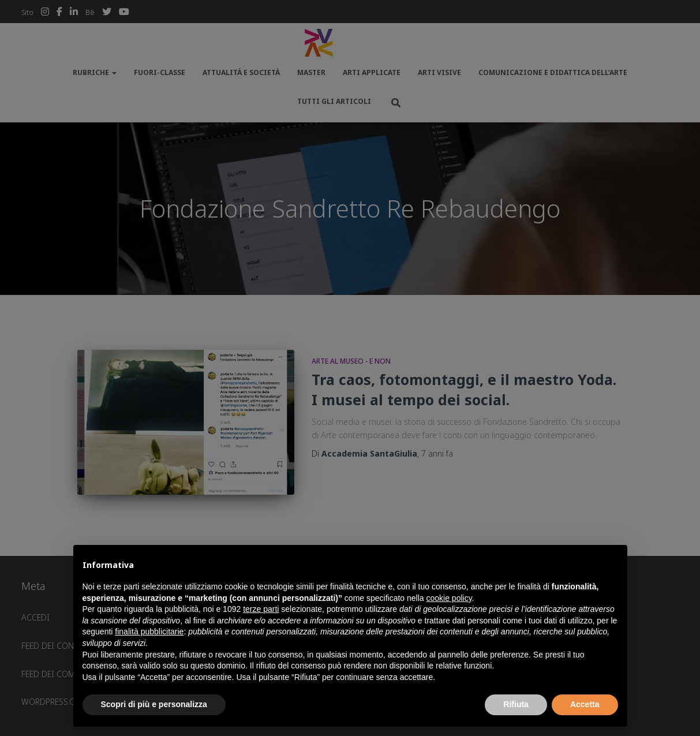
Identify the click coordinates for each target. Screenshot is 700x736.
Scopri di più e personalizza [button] (154, 704)
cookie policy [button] (449, 598)
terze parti (261, 609)
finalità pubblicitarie (149, 632)
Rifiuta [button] (516, 704)
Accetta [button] (585, 704)
